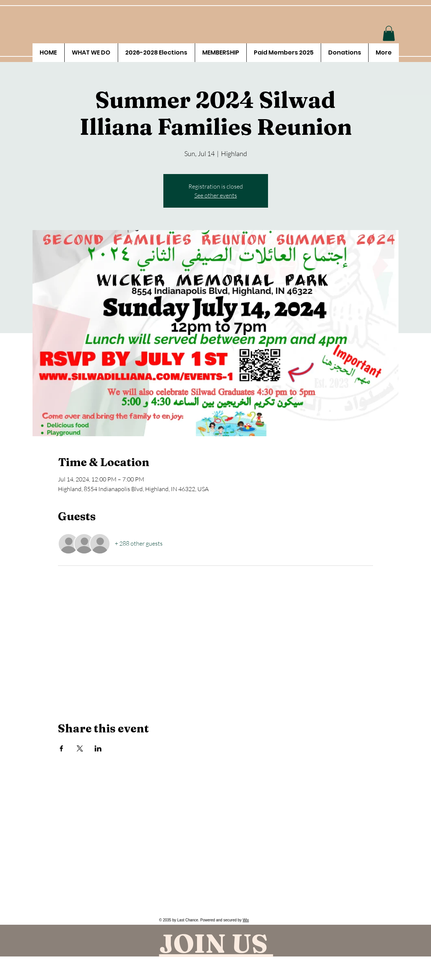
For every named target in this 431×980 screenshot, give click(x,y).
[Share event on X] (80, 748)
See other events (216, 195)
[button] (389, 33)
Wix (246, 920)
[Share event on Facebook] (61, 748)
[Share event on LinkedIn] (98, 748)
